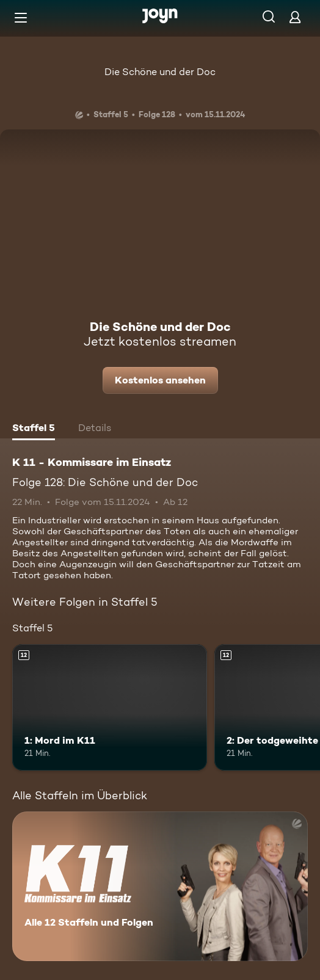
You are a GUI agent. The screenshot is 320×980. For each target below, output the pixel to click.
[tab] (34, 429)
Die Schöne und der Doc (160, 72)
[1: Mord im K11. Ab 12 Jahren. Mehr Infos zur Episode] (110, 707)
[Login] (295, 17)
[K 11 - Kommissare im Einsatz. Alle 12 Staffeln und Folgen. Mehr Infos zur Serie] (160, 886)
